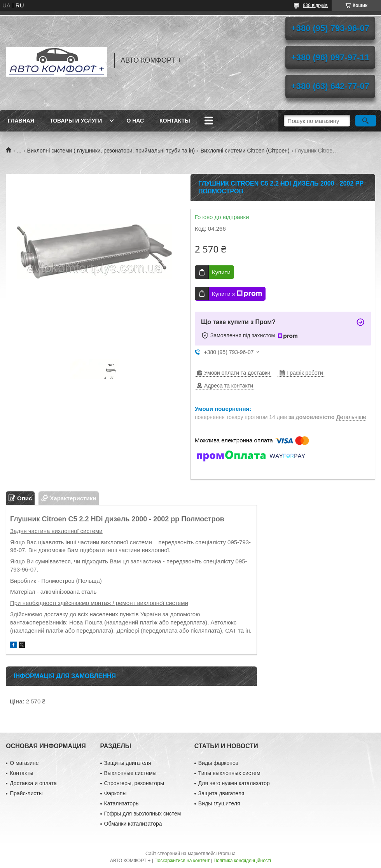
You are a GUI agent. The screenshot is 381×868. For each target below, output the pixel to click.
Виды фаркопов (218, 763)
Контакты (175, 121)
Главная (21, 121)
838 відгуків (315, 5)
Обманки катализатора (133, 824)
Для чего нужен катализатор (234, 783)
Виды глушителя (219, 803)
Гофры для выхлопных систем (143, 814)
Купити (221, 272)
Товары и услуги (76, 121)
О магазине (24, 763)
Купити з (237, 294)
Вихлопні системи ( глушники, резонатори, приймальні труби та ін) (111, 151)
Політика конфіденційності (242, 861)
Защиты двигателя (128, 763)
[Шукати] (366, 121)
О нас (135, 121)
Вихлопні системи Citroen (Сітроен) (245, 151)
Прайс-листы (26, 793)
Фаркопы (115, 793)
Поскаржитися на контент (182, 861)
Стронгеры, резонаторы (134, 783)
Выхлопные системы (130, 773)
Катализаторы (122, 803)
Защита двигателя (221, 793)
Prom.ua (227, 854)
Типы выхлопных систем (229, 773)
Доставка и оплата (33, 783)
